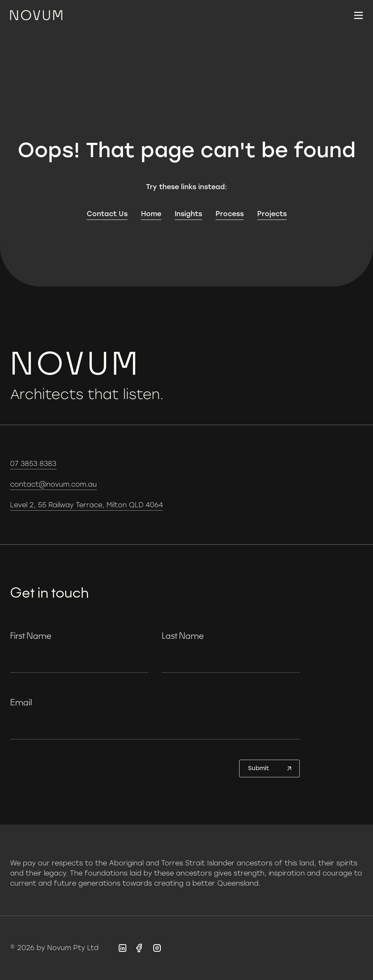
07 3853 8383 (33, 464)
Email (21, 702)
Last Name (183, 635)
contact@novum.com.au (53, 484)
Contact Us (107, 214)
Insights (188, 214)
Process (230, 214)
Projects (272, 214)
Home (151, 214)
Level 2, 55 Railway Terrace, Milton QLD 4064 (87, 505)
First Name (31, 635)
